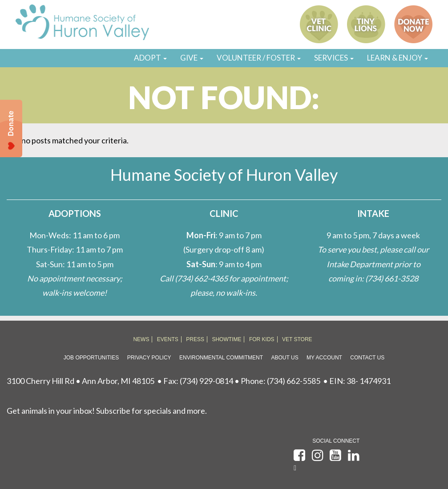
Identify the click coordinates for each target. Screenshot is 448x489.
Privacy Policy (149, 358)
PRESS (195, 339)
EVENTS (168, 339)
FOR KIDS (262, 339)
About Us (285, 358)
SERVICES (334, 58)
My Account (324, 358)
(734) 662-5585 (294, 381)
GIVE (192, 58)
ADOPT (150, 58)
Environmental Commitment (221, 358)
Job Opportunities (91, 358)
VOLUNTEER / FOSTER (259, 58)
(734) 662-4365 (201, 278)
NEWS (141, 339)
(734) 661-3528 (392, 278)
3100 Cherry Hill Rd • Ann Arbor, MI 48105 (81, 381)
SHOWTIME (226, 339)
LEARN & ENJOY (398, 58)
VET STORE (297, 339)
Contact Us (367, 358)
